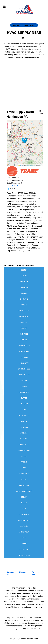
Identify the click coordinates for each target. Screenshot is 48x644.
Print (42, 113)
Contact (12, 189)
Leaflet (21, 165)
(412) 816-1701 (12, 186)
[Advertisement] (24, 81)
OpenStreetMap (31, 165)
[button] (25, 140)
